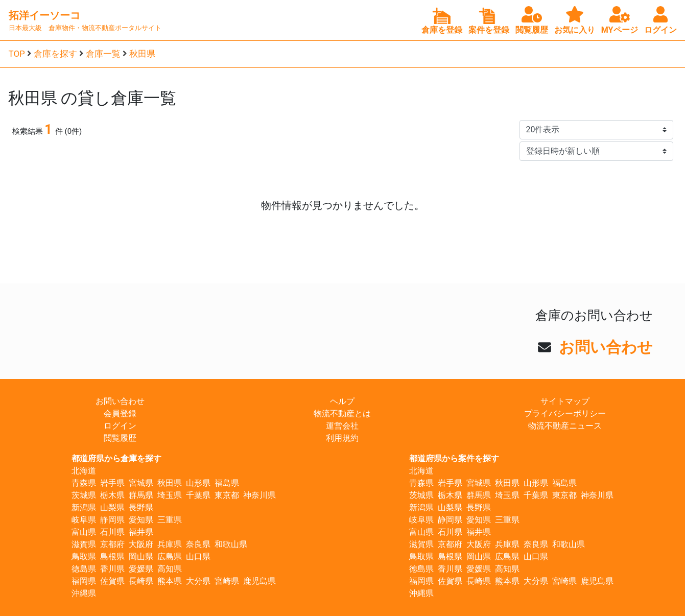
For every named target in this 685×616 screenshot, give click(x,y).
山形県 (198, 483)
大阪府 (141, 544)
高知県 (170, 569)
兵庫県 (170, 544)
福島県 (227, 483)
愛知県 (141, 520)
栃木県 (112, 495)
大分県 (198, 581)
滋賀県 (84, 544)
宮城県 (141, 483)
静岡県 (112, 520)
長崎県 (141, 581)
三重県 (170, 520)
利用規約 (342, 438)
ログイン (120, 426)
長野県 (141, 507)
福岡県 (84, 581)
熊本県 (170, 581)
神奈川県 (259, 495)
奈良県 (198, 544)
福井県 (141, 532)
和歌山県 (231, 544)
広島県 (170, 556)
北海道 (84, 471)
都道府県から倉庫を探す (116, 458)
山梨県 (112, 507)
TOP (17, 54)
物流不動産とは (342, 413)
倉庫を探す (55, 54)
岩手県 (112, 483)
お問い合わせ (606, 347)
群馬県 (141, 495)
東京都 (227, 495)
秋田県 (142, 54)
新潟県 (84, 507)
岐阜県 (84, 520)
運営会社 (342, 426)
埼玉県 (170, 495)
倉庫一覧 (103, 54)
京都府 (112, 544)
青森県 (84, 483)
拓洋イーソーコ (44, 15)
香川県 (112, 569)
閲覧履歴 (120, 438)
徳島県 (84, 569)
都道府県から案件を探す (454, 458)
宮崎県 (227, 581)
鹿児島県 (259, 581)
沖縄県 (84, 593)
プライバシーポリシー (565, 413)
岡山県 (141, 556)
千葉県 (198, 495)
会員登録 (120, 413)
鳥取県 (84, 556)
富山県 (84, 532)
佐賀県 (112, 581)
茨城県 (84, 495)
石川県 (112, 532)
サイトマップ (565, 401)
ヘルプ (342, 401)
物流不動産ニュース (565, 426)
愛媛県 (141, 569)
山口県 (198, 556)
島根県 (112, 556)
